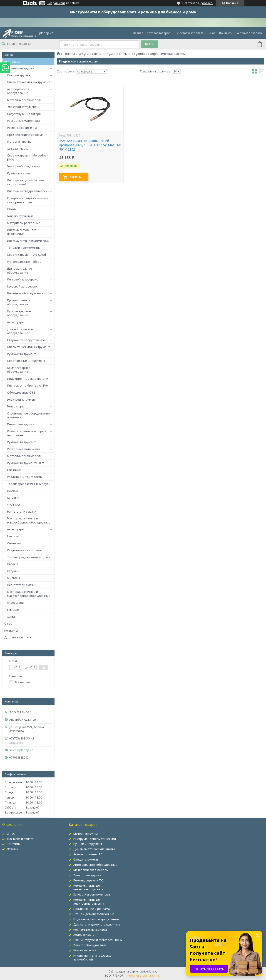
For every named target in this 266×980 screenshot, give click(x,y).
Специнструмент (19, 75)
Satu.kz (153, 971)
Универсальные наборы (24, 262)
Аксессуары (16, 322)
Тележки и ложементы (24, 248)
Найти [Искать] (149, 44)
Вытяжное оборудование (25, 293)
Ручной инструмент (21, 68)
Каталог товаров (159, 33)
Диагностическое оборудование (20, 331)
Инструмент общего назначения (22, 232)
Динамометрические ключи (94, 849)
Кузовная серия (18, 173)
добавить (207, 3)
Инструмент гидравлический (28, 191)
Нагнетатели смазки (22, 511)
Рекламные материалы (90, 930)
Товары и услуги (76, 54)
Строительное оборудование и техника (28, 415)
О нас (211, 33)
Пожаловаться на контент (144, 976)
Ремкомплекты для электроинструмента (89, 902)
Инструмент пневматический (28, 241)
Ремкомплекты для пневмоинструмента (88, 887)
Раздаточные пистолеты (25, 477)
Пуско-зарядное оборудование (19, 313)
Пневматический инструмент (28, 82)
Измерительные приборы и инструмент (27, 433)
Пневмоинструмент (21, 424)
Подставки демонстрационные (96, 919)
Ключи (12, 209)
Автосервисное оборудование (18, 91)
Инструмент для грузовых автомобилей (26, 182)
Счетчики (14, 470)
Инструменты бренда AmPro (27, 385)
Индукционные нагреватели (28, 379)
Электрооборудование (24, 166)
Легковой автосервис (22, 279)
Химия (12, 617)
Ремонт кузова (133, 54)
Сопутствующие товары (24, 114)
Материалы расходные (24, 223)
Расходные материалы (24, 121)
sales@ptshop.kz (21, 750)
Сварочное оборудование (26, 340)
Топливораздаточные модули (29, 484)
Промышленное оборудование (19, 302)
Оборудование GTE (21, 392)
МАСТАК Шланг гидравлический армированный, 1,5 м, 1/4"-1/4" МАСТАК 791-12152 (90, 145)
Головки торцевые (20, 216)
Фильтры (13, 504)
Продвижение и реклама (25, 135)
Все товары (12, 62)
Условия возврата (249, 33)
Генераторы (16, 406)
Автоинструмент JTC (88, 854)
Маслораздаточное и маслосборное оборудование (29, 520)
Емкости (13, 536)
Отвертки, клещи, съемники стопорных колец (27, 200)
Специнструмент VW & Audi (27, 255)
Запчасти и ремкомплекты (92, 894)
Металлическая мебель (24, 100)
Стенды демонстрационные (94, 914)
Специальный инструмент (26, 361)
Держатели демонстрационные (97, 924)
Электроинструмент (22, 107)
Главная (137, 33)
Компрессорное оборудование (19, 370)
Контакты (226, 33)
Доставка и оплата (190, 33)
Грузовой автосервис (22, 286)
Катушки (13, 498)
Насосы (12, 491)
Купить (75, 177)
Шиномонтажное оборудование (20, 270)
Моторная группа (19, 141)
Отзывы (12, 849)
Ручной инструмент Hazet (26, 463)
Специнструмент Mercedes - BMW (28, 157)
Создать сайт (56, 3)
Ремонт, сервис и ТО (22, 128)
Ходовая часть (17, 149)
